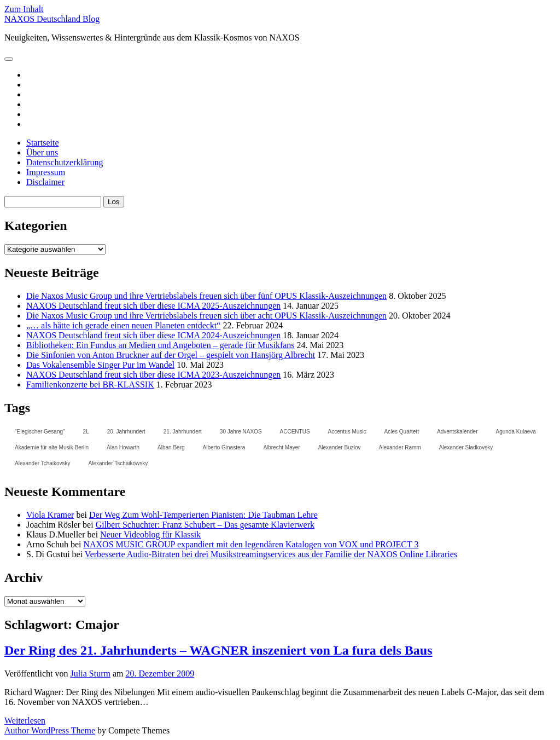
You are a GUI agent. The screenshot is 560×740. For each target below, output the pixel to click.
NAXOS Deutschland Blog (52, 19)
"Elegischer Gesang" (40, 432)
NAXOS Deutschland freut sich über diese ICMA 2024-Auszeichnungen (153, 335)
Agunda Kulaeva (515, 432)
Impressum (46, 172)
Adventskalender (457, 432)
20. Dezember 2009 (160, 673)
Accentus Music (347, 432)
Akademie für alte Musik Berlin (52, 447)
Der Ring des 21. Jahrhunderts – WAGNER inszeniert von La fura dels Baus (218, 650)
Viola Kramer (50, 515)
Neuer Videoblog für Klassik (150, 534)
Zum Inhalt (24, 9)
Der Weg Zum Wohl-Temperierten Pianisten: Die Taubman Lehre (203, 515)
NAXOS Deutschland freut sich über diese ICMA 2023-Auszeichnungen (153, 375)
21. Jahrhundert (183, 432)
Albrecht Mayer (281, 447)
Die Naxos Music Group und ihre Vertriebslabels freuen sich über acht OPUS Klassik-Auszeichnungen (206, 316)
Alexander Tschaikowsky (118, 463)
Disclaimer (45, 182)
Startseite (43, 143)
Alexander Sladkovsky (466, 447)
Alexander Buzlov (340, 447)
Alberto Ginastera (224, 447)
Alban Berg (171, 447)
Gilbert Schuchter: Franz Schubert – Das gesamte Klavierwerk (205, 525)
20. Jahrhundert (126, 432)
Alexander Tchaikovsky (43, 463)
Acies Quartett (402, 432)
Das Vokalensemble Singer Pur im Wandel (100, 365)
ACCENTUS (295, 432)
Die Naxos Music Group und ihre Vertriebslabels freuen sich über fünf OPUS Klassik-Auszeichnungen (206, 296)
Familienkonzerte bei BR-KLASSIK (90, 385)
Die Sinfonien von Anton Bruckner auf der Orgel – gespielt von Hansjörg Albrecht (171, 355)
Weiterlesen (25, 721)
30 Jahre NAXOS (241, 432)
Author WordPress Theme (50, 730)
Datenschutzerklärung (65, 162)
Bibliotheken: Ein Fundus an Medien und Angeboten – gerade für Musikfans (161, 345)
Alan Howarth (123, 447)
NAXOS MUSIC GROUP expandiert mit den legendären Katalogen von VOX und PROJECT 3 (251, 544)
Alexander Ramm (399, 447)
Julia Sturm (91, 673)
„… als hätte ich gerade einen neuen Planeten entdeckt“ (123, 325)
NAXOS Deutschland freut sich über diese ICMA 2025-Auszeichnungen (153, 306)
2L (86, 432)
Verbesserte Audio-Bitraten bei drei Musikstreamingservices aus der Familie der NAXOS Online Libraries (271, 554)
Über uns (42, 152)
